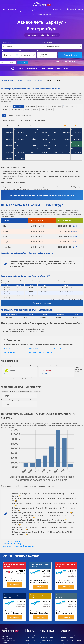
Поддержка (55, 9)
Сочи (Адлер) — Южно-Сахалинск (70, 639)
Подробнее (15, 583)
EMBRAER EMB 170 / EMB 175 (41, 351)
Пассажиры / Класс (43, 50)
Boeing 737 (58, 347)
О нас (63, 9)
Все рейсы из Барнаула (11, 540)
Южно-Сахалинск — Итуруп (68, 633)
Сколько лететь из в (19, 545)
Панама (28, 636)
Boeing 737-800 (9, 351)
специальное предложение (57, 67)
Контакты (79, 9)
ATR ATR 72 (33, 347)
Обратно (22, 50)
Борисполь (43, 633)
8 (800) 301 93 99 (44, 13)
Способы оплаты (7, 637)
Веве (34, 639)
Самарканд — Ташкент (67, 636)
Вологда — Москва (66, 641)
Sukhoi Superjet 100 (11, 347)
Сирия (27, 639)
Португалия (29, 641)
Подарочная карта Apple (40, 9)
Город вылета (6, 41)
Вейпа (34, 641)
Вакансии (5, 641)
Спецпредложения (11, 9)
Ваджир (34, 633)
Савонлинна (44, 639)
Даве (34, 636)
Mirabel (42, 641)
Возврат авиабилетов (8, 639)
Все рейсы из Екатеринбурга (13, 542)
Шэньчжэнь (44, 636)
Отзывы (70, 9)
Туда (3, 50)
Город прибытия (48, 41)
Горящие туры (25, 9)
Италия (27, 633)
